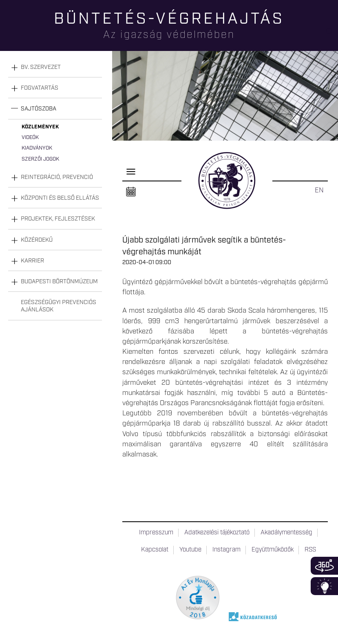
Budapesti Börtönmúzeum (59, 282)
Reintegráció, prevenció (57, 177)
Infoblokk (324, 586)
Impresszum (156, 533)
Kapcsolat (155, 550)
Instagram (226, 550)
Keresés (332, 35)
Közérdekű (37, 240)
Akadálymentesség (286, 533)
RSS (310, 550)
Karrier (32, 261)
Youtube (190, 550)
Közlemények (40, 127)
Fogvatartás (40, 88)
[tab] (55, 67)
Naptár (131, 192)
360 (324, 566)
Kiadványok (37, 148)
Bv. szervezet (41, 67)
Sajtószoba (39, 109)
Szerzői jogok (40, 159)
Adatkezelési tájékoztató (217, 533)
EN (319, 190)
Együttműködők (273, 550)
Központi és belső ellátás (60, 198)
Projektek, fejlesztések (58, 219)
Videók (30, 138)
